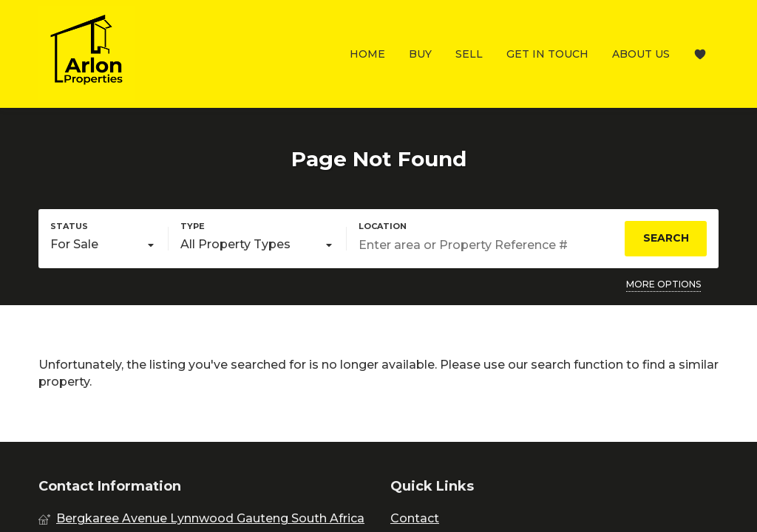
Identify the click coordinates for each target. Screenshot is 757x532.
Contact (415, 518)
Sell (469, 54)
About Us (641, 54)
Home (367, 54)
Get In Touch (547, 54)
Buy (420, 54)
